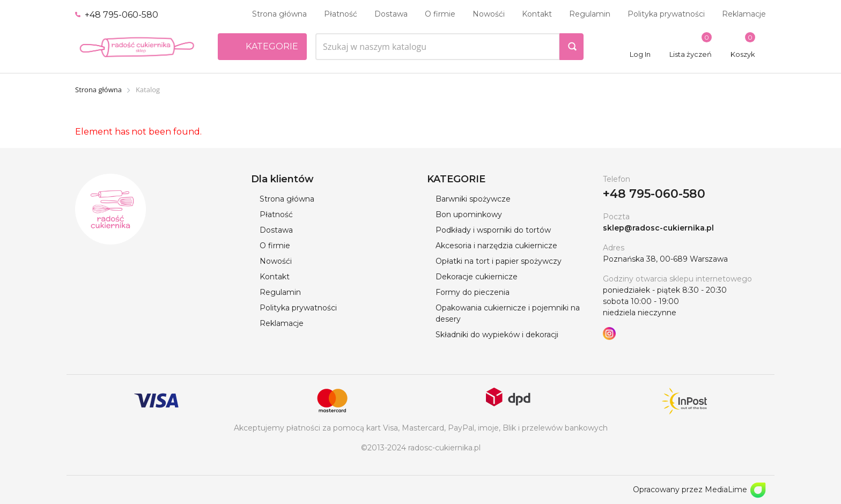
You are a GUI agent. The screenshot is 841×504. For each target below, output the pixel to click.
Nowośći (489, 14)
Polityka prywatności (666, 14)
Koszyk (743, 54)
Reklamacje (744, 14)
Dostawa (391, 14)
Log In (640, 54)
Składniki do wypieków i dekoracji (497, 335)
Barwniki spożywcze (473, 199)
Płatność (341, 14)
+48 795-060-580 (117, 15)
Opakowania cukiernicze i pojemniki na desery (508, 313)
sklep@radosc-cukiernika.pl (658, 228)
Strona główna (279, 14)
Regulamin (590, 14)
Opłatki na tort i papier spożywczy (499, 261)
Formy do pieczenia (473, 292)
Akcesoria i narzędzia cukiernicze (496, 246)
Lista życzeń (691, 54)
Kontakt (537, 14)
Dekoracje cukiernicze (477, 277)
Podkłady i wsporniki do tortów (493, 230)
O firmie (440, 14)
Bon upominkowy (469, 214)
